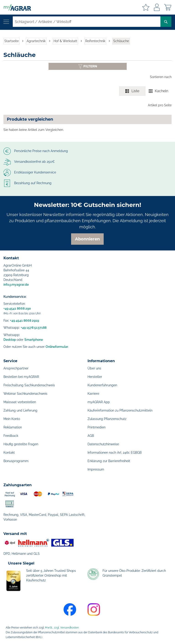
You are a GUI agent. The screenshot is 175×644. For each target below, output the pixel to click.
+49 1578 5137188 (34, 328)
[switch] (145, 91)
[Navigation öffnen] (6, 22)
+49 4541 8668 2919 (24, 321)
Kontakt (9, 453)
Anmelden (157, 7)
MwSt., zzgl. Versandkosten (62, 628)
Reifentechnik (95, 41)
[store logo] (15, 7)
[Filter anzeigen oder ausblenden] (88, 66)
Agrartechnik (36, 41)
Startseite (12, 41)
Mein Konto (12, 419)
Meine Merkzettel (146, 7)
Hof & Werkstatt (65, 41)
